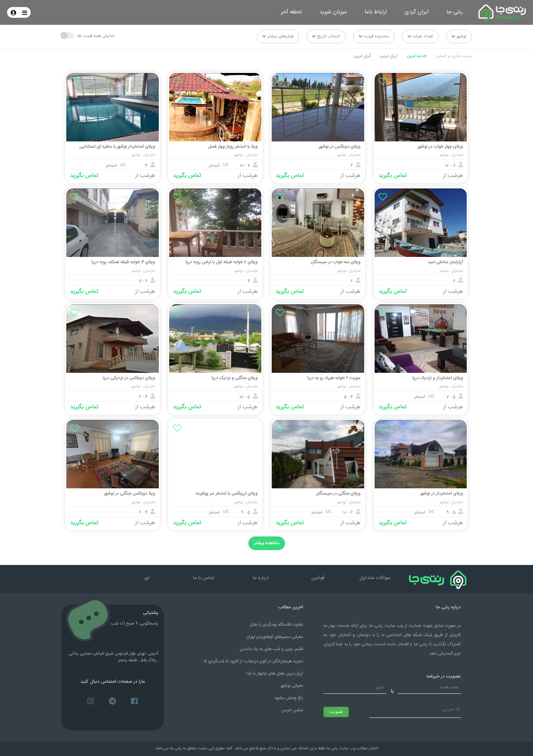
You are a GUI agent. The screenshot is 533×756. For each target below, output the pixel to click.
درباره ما (261, 578)
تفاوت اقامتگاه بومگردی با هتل (276, 625)
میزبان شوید (333, 12)
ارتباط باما (376, 12)
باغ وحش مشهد (289, 698)
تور (147, 578)
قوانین (318, 578)
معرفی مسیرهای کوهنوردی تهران (275, 637)
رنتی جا (455, 12)
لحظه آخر (291, 12)
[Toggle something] (67, 36)
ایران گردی (417, 12)
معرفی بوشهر (292, 686)
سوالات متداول (375, 578)
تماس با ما (204, 578)
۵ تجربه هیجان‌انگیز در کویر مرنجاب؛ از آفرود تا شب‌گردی (254, 661)
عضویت (336, 712)
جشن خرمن (292, 710)
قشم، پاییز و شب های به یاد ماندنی (271, 649)
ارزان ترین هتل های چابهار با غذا (275, 673)
